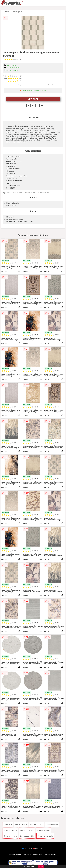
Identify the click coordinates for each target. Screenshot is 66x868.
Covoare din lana (52, 824)
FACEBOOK (27, 849)
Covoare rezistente (10, 830)
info (19, 271)
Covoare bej (8, 824)
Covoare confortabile (45, 836)
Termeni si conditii (16, 855)
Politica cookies (50, 855)
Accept (41, 866)
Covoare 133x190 (36, 824)
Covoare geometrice (27, 836)
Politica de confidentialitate (34, 855)
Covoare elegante (43, 830)
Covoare (6, 12)
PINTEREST (38, 849)
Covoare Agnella (17, 12)
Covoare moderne (10, 836)
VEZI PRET (33, 99)
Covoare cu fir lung (27, 830)
